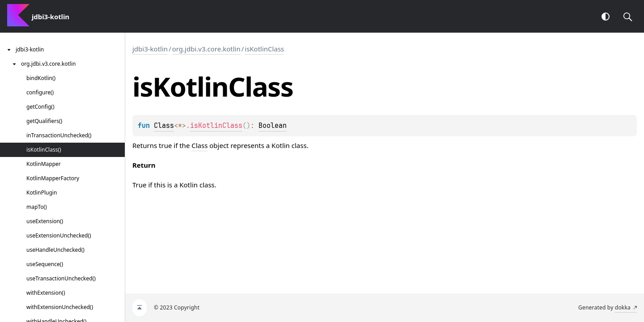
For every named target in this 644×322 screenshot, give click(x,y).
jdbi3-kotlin (150, 49)
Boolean (273, 126)
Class (164, 126)
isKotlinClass (264, 49)
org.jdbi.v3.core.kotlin (206, 49)
